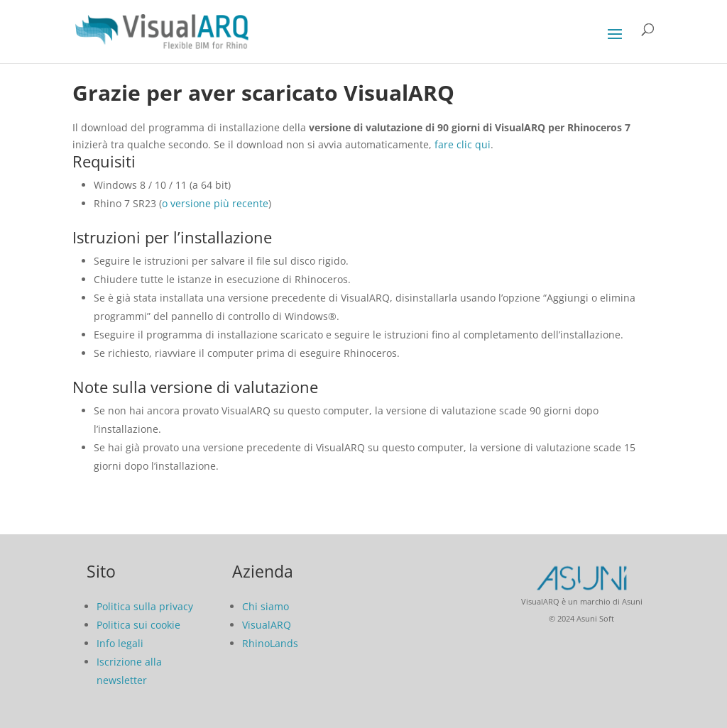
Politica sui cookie (138, 625)
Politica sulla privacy (145, 606)
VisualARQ (267, 625)
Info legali (120, 643)
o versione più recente (215, 203)
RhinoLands (270, 643)
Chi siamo (266, 606)
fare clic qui (463, 144)
